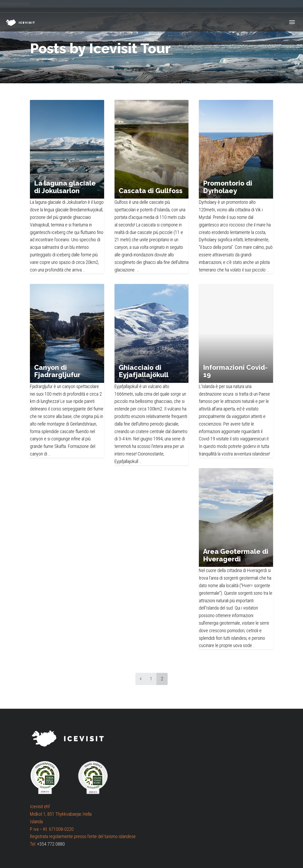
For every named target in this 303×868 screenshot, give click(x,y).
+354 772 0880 (51, 844)
